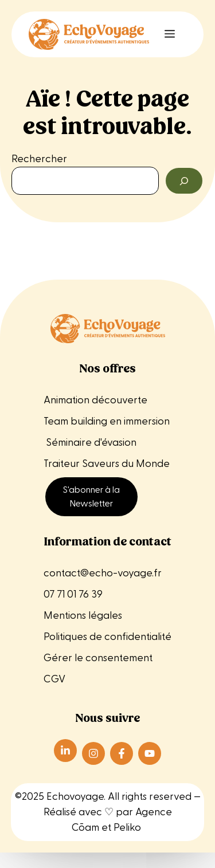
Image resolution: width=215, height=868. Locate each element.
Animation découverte (95, 400)
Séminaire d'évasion (90, 443)
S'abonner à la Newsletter (91, 497)
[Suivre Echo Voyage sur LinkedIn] (65, 751)
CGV (54, 679)
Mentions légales (84, 616)
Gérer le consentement (98, 658)
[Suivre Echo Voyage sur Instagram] (93, 753)
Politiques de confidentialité (107, 637)
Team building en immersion (108, 421)
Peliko (127, 828)
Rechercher (39, 159)
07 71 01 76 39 (73, 594)
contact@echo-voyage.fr (103, 573)
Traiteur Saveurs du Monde (107, 464)
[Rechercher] (184, 181)
